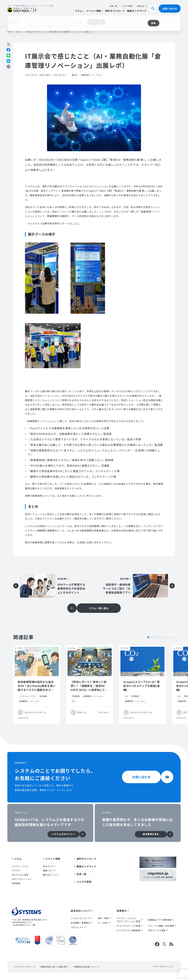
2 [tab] (152, 637)
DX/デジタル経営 (20, 875)
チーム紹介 (104, 923)
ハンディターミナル (27, 696)
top (9, 32)
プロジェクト (78, 927)
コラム (79, 11)
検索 (154, 9)
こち (74, 223)
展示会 (75, 75)
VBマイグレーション (22, 879)
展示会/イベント (51, 875)
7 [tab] (170, 637)
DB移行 (65, 22)
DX (73, 701)
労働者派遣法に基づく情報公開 (54, 967)
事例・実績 (104, 918)
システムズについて (82, 918)
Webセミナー (50, 866)
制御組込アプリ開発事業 (161, 920)
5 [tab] (163, 637)
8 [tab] (174, 637)
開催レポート (49, 870)
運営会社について (82, 911)
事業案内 (123, 911)
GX (126, 696)
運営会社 (142, 6)
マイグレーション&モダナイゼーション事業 (130, 920)
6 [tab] (167, 637)
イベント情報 (95, 11)
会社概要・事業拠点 (82, 923)
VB (26, 22)
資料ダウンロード (115, 11)
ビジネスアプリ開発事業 (130, 930)
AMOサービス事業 (158, 930)
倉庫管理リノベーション (92, 75)
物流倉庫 (78, 22)
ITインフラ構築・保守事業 (162, 926)
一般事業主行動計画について (86, 967)
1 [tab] (148, 637)
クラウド (37, 22)
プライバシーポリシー (25, 967)
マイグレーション (20, 866)
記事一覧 (113, 6)
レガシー (51, 22)
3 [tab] (156, 637)
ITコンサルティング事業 (130, 926)
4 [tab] (159, 637)
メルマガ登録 (127, 6)
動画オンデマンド (137, 11)
